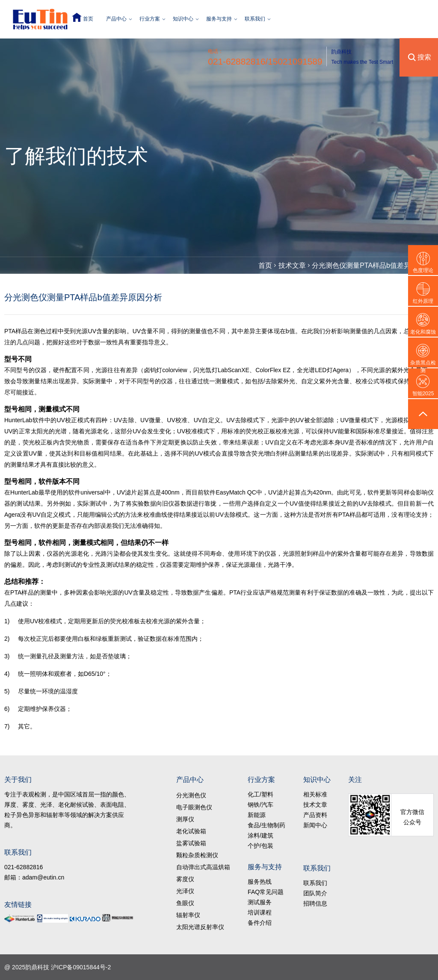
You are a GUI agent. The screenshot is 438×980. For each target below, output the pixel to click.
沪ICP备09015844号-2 (81, 967)
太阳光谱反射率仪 (200, 927)
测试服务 (260, 902)
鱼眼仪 (185, 903)
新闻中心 (315, 825)
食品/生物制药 (266, 825)
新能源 (257, 815)
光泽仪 (185, 891)
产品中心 (116, 19)
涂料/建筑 (260, 835)
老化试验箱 (191, 831)
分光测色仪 (191, 795)
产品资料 (315, 815)
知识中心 (183, 19)
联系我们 (255, 19)
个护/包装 (260, 846)
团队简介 (315, 893)
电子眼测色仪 (194, 807)
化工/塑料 (260, 794)
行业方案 (150, 19)
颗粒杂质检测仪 (197, 855)
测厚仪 (185, 819)
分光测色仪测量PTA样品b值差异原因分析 (375, 265)
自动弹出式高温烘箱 (203, 867)
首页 (88, 19)
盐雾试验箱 (191, 843)
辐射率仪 (188, 915)
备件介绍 (260, 923)
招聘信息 (315, 903)
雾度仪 (185, 879)
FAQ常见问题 (266, 892)
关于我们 (18, 780)
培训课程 (260, 912)
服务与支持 (219, 19)
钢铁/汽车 (260, 805)
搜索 (424, 57)
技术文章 (292, 265)
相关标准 (315, 794)
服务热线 (260, 882)
